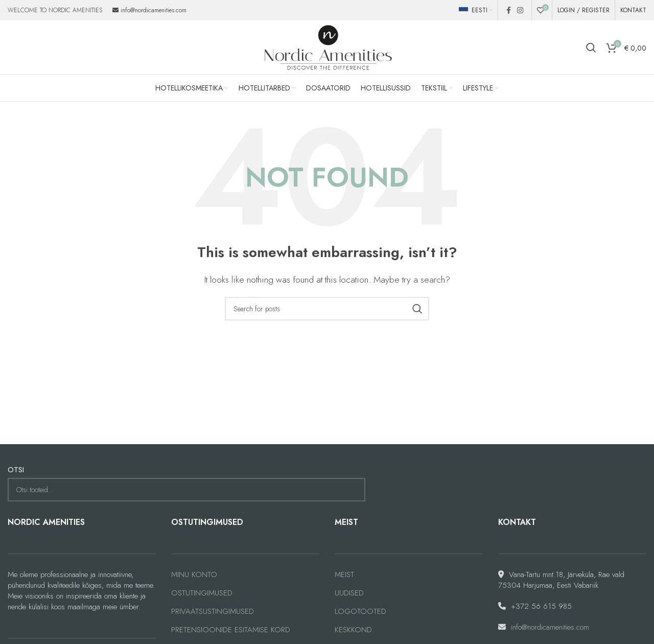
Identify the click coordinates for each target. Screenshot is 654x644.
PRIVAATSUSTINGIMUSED (213, 612)
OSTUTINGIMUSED (202, 593)
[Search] (591, 48)
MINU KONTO (194, 575)
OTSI (16, 470)
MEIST (344, 575)
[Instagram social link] (520, 10)
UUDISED (349, 593)
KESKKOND (353, 630)
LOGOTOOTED (360, 612)
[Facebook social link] (509, 10)
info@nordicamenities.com (154, 10)
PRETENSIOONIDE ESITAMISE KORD (231, 630)
